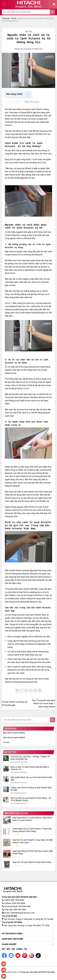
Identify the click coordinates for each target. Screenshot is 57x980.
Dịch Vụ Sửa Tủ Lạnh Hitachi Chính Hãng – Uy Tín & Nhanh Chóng (31, 799)
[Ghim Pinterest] (35, 691)
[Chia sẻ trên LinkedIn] (40, 691)
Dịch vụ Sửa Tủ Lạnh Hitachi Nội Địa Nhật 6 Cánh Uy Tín (30, 768)
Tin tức (14, 18)
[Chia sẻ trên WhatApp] (17, 691)
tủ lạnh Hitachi (36, 109)
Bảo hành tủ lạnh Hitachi (14, 733)
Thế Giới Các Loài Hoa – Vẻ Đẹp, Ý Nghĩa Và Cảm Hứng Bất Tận (30, 758)
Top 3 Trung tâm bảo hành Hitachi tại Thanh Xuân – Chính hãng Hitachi (43, 704)
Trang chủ (6, 18)
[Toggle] (53, 934)
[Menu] (4, 4)
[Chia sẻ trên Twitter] (26, 691)
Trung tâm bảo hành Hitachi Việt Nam (26, 134)
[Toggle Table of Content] (26, 94)
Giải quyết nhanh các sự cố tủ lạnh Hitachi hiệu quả (31, 778)
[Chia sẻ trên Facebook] (22, 691)
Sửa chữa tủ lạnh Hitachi (14, 738)
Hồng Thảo (38, 49)
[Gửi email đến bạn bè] (31, 691)
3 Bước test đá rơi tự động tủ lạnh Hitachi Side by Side (31, 789)
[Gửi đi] (52, 12)
